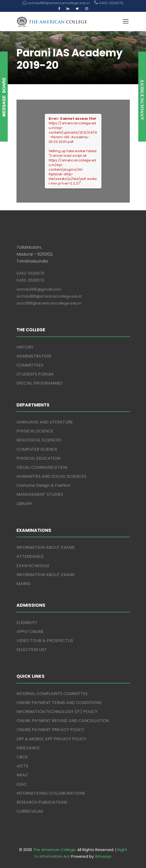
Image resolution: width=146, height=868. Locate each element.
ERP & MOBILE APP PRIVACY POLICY (51, 739)
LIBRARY (24, 504)
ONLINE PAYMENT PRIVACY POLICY (50, 730)
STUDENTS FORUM (35, 374)
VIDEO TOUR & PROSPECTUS (45, 641)
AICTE (22, 766)
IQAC (22, 784)
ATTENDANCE (30, 556)
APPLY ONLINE (30, 632)
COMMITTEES (30, 365)
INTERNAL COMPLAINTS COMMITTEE (52, 694)
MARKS (23, 584)
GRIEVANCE (28, 748)
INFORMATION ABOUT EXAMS (46, 547)
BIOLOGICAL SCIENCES (39, 440)
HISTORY (25, 347)
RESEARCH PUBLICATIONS (42, 802)
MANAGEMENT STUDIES (40, 494)
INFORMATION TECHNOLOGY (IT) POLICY (57, 712)
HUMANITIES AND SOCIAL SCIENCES (51, 476)
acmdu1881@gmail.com (39, 289)
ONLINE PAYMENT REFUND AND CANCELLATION (63, 721)
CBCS (22, 757)
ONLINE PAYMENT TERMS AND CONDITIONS (59, 703)
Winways (103, 856)
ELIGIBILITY (27, 623)
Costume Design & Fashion (43, 485)
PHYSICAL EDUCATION (38, 458)
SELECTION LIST (32, 650)
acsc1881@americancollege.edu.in (49, 303)
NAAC (22, 775)
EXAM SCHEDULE (33, 566)
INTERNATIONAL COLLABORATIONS (51, 793)
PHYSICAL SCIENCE (35, 431)
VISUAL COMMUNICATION (42, 467)
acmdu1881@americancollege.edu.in (49, 296)
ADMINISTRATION (34, 356)
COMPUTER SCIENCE (37, 449)
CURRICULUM (30, 811)
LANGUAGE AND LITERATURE (45, 422)
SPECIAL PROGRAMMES (40, 383)
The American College (54, 850)
